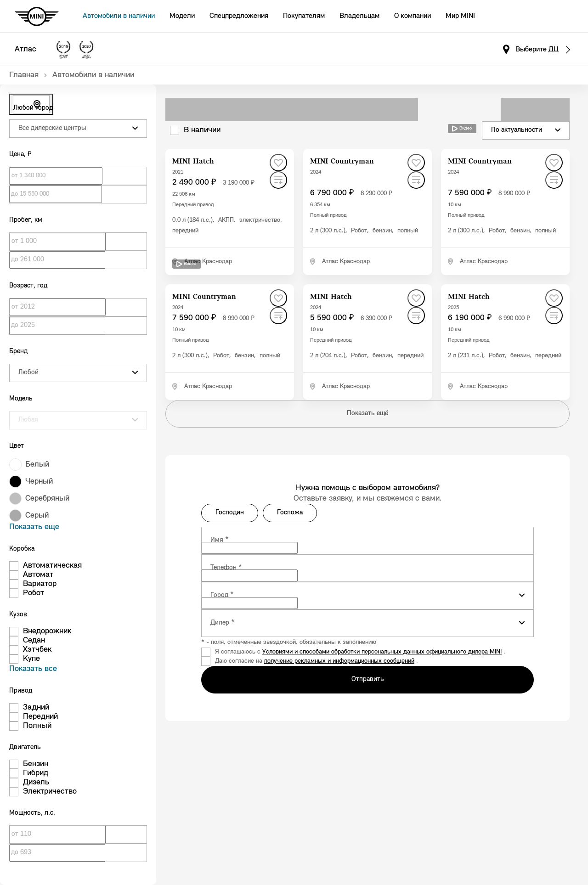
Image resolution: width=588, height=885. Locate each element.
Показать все (33, 669)
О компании (413, 16)
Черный (39, 482)
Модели (182, 16)
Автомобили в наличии (119, 16)
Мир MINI (460, 16)
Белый (37, 465)
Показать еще (34, 527)
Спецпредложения (239, 16)
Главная (24, 75)
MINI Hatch (193, 161)
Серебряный (47, 499)
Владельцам (359, 16)
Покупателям (304, 16)
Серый (37, 516)
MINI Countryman (342, 161)
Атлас (25, 49)
